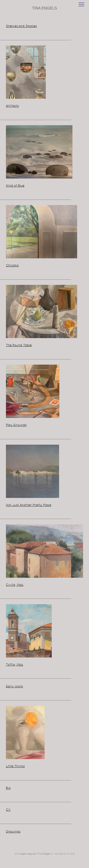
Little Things (15, 766)
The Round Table (19, 345)
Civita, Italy (15, 585)
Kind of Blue (15, 186)
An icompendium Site (63, 854)
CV (8, 810)
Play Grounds (16, 425)
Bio (8, 788)
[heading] (44, 8)
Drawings (13, 832)
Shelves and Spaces (21, 26)
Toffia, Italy (15, 665)
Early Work (14, 687)
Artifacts (12, 106)
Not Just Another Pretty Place (29, 505)
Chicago (12, 266)
